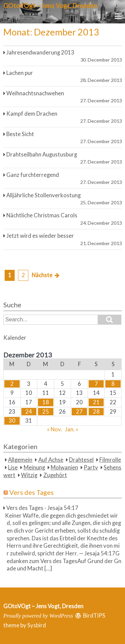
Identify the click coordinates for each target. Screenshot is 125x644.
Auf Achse (51, 460)
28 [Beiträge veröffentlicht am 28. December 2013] (96, 412)
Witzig (29, 475)
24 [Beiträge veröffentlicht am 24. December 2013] (29, 412)
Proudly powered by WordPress (38, 616)
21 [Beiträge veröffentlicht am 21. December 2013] (96, 402)
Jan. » (72, 429)
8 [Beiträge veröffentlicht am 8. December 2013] (113, 384)
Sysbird (37, 625)
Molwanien (64, 467)
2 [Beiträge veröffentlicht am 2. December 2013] (12, 384)
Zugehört (55, 475)
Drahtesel (81, 460)
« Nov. (54, 429)
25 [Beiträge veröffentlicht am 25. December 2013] (46, 412)
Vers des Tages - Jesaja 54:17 (42, 508)
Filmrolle (110, 460)
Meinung (34, 467)
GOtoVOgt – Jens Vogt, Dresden (50, 6)
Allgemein (20, 460)
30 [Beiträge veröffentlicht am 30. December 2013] (12, 421)
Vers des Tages (31, 492)
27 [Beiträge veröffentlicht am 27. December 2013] (79, 412)
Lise (13, 467)
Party (91, 467)
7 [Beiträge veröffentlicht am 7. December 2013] (96, 384)
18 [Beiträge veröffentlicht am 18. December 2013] (46, 402)
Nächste (42, 275)
